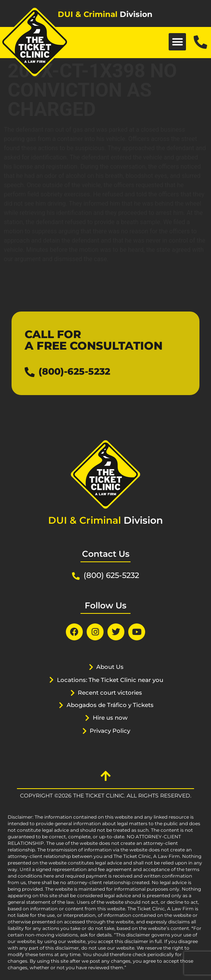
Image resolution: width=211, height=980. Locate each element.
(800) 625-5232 (111, 575)
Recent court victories (110, 693)
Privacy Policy (110, 731)
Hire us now (110, 718)
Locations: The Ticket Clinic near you (110, 680)
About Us (110, 667)
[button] (177, 42)
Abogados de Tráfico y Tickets (110, 705)
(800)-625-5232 (74, 371)
